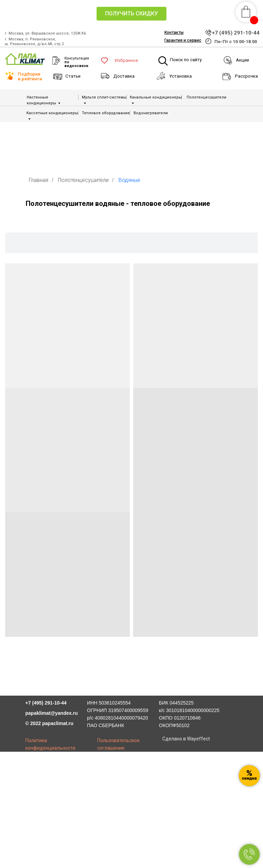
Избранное (126, 60)
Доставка (124, 76)
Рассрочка (246, 76)
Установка (180, 76)
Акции (242, 60)
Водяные (129, 180)
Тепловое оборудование (106, 113)
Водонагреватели (151, 113)
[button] (131, 14)
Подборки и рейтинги (30, 76)
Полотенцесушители (206, 97)
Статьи (73, 76)
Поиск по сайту (186, 60)
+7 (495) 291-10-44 (236, 33)
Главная (39, 180)
